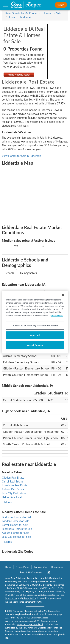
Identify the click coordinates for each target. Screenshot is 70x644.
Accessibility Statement (31, 572)
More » (8, 502)
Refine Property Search (19, 75)
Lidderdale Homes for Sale (17, 517)
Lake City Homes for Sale (16, 537)
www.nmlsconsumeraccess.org (20, 621)
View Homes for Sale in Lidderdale (22, 156)
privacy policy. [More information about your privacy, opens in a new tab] (56, 315)
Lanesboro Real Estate (15, 485)
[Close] (63, 295)
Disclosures (57, 567)
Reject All (35, 335)
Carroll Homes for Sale (15, 525)
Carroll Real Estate (12, 481)
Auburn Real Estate (13, 489)
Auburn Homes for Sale (15, 533)
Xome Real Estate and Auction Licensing (24, 578)
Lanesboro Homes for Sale (17, 529)
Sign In (61, 5)
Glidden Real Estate (13, 478)
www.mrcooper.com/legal (30, 624)
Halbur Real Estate (13, 497)
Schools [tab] (9, 273)
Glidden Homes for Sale (15, 521)
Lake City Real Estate (14, 493)
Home (8, 567)
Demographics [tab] (28, 273)
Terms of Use (40, 567)
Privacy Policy (22, 567)
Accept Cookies (35, 345)
